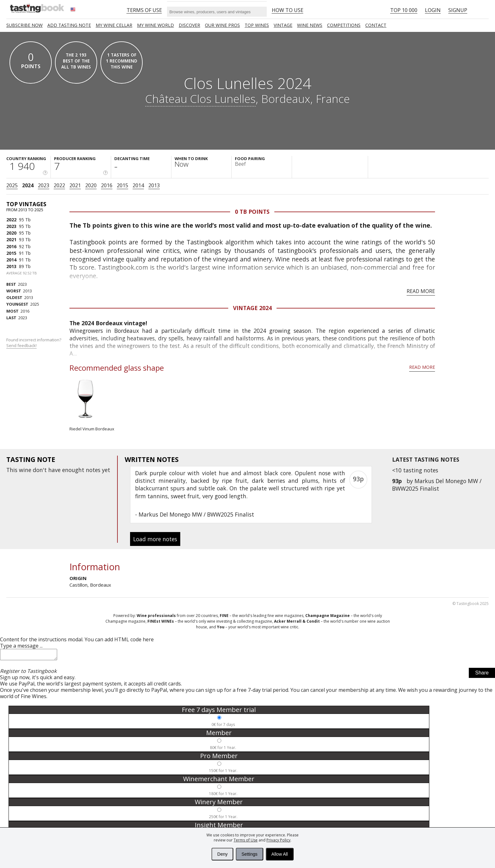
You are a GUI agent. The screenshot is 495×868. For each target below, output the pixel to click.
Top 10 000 (404, 10)
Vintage (283, 25)
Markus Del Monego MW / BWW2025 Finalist (437, 485)
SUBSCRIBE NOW (24, 25)
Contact (376, 25)
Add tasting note (69, 25)
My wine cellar (114, 25)
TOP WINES (257, 25)
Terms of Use (246, 840)
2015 (122, 185)
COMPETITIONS (344, 25)
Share (482, 675)
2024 (28, 185)
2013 (154, 185)
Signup (458, 10)
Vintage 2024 (252, 308)
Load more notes (155, 539)
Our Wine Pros (222, 25)
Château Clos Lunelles (200, 99)
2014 (138, 185)
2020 (91, 185)
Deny (222, 854)
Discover (189, 25)
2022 (59, 185)
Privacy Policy (278, 840)
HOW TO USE (288, 10)
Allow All (280, 854)
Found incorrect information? (34, 343)
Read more (421, 291)
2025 (12, 185)
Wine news (310, 25)
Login (433, 10)
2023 (44, 185)
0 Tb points (252, 212)
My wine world (155, 25)
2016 (107, 185)
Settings (250, 854)
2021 (75, 185)
